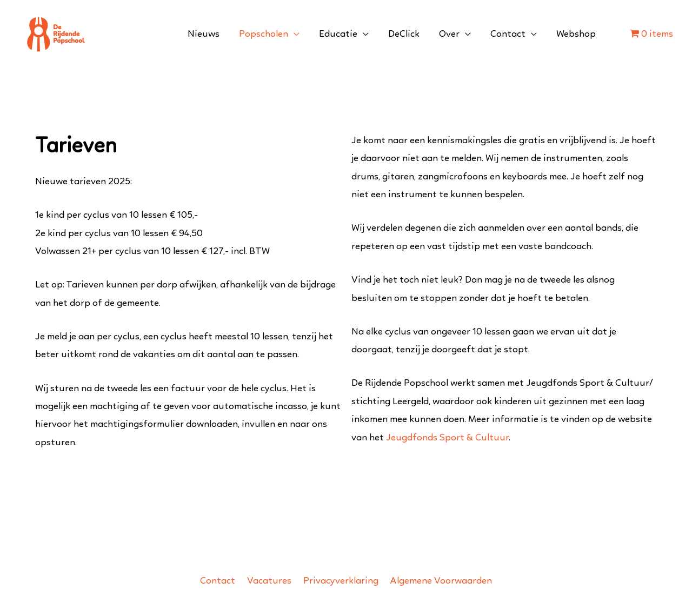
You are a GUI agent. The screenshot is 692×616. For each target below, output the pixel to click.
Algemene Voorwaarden (441, 581)
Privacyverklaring (341, 581)
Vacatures (269, 581)
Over (449, 34)
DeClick (404, 34)
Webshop (576, 34)
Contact (508, 34)
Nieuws (204, 34)
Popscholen (264, 34)
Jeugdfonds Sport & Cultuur (447, 438)
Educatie (338, 34)
